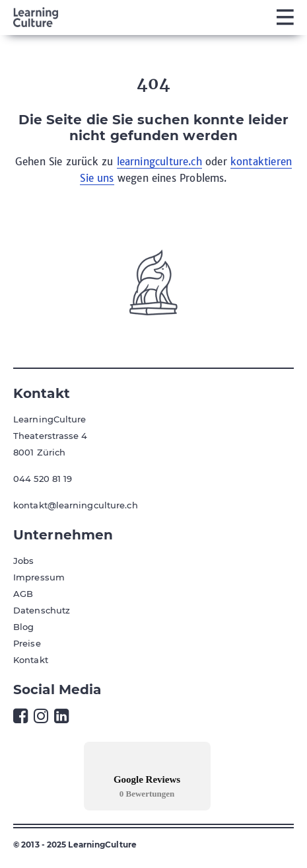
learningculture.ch (159, 162)
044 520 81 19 (43, 479)
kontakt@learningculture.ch (76, 505)
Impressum (39, 577)
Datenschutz (42, 610)
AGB (23, 594)
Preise (27, 643)
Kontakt (31, 660)
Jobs (23, 561)
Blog (23, 627)
